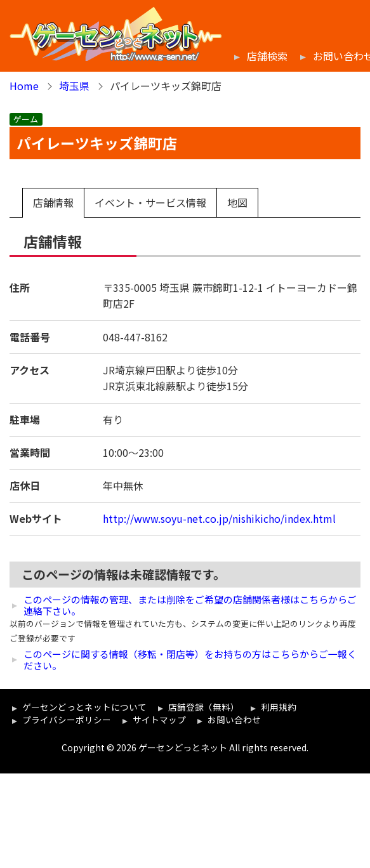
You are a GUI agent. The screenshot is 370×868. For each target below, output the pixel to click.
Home (24, 86)
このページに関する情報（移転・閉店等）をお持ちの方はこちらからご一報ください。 (190, 660)
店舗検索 (267, 56)
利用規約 (279, 707)
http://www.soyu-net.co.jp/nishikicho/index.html (219, 518)
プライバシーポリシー (67, 720)
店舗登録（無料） (204, 707)
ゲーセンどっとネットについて (84, 707)
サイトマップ (159, 720)
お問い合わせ (234, 720)
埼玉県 (74, 86)
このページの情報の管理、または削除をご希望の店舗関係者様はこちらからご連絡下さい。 (190, 605)
